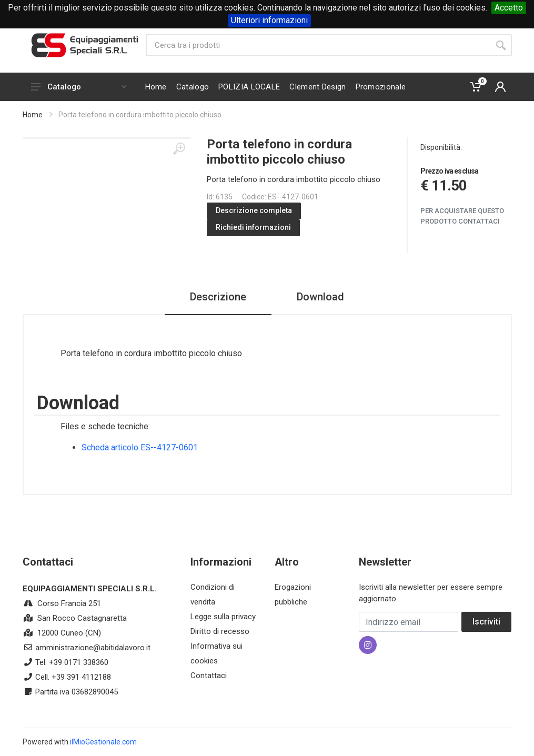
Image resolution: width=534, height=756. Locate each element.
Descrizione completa (254, 210)
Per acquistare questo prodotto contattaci (462, 216)
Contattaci (209, 676)
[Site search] (318, 45)
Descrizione (218, 297)
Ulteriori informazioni (269, 20)
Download (320, 297)
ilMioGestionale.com (103, 742)
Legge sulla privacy (223, 617)
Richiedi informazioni (253, 227)
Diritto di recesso (220, 631)
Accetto (509, 8)
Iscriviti (486, 622)
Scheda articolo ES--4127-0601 (140, 447)
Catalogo (79, 87)
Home (33, 115)
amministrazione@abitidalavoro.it (93, 648)
